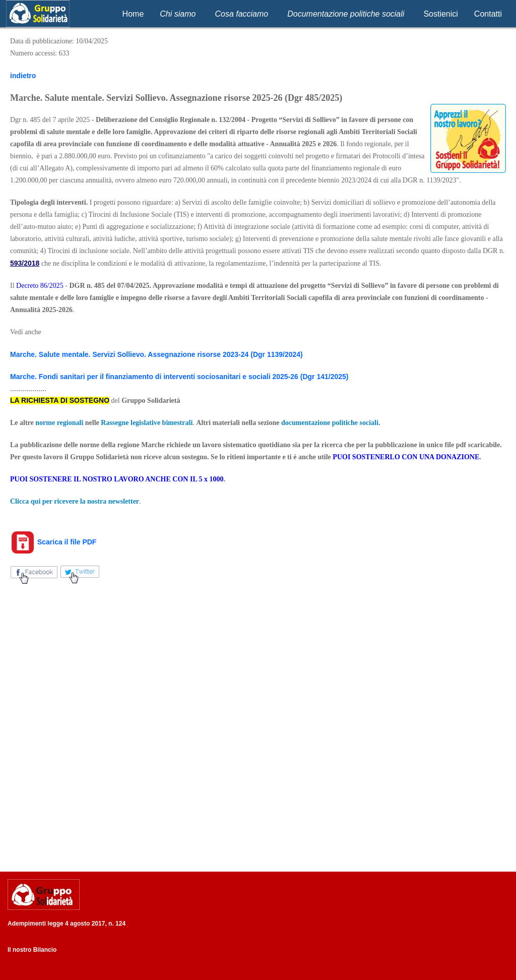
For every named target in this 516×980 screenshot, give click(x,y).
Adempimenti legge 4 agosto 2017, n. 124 (67, 924)
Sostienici (440, 14)
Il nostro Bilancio (32, 950)
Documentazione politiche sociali (346, 14)
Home (133, 14)
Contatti (488, 14)
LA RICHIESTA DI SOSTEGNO (60, 400)
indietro (23, 76)
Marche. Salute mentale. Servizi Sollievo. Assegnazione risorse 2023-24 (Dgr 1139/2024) (156, 354)
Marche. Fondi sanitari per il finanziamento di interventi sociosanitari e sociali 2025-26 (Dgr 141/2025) (179, 377)
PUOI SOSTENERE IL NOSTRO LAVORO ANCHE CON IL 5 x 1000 (117, 479)
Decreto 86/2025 (40, 286)
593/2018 (25, 263)
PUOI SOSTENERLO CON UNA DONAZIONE (406, 457)
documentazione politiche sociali (330, 423)
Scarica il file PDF (53, 542)
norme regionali (59, 423)
